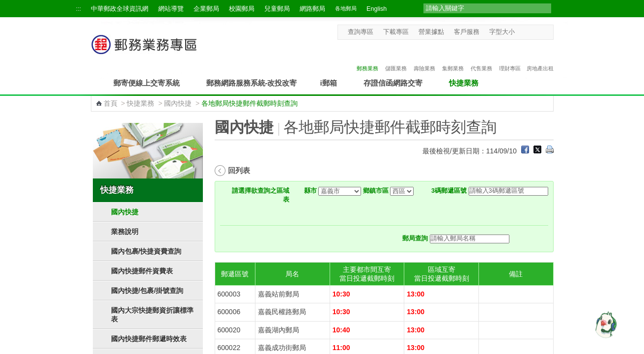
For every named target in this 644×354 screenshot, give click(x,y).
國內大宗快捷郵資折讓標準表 (152, 315)
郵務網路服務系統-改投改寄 (252, 83)
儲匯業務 (396, 58)
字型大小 (502, 32)
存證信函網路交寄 (393, 83)
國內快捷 (178, 103)
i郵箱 (329, 83)
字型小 (521, 32)
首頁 (111, 103)
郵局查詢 (415, 238)
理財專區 (510, 58)
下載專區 (396, 32)
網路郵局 (312, 9)
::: (79, 9)
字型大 (540, 32)
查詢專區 (361, 32)
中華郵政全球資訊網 (120, 9)
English (377, 9)
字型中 (530, 32)
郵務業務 (367, 58)
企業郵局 (206, 9)
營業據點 (431, 32)
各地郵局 (346, 8)
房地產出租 (540, 58)
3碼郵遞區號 (449, 191)
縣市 (310, 191)
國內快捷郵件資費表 (142, 271)
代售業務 (481, 58)
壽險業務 (424, 58)
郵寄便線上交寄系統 (147, 83)
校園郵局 (242, 9)
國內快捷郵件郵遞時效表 (149, 339)
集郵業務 (453, 58)
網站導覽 (171, 9)
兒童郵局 (277, 9)
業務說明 (125, 232)
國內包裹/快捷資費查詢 (146, 251)
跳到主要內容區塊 (5, 5)
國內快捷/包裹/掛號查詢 (147, 291)
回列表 (239, 170)
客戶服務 (467, 32)
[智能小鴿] (605, 324)
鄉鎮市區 (376, 191)
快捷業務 (464, 83)
